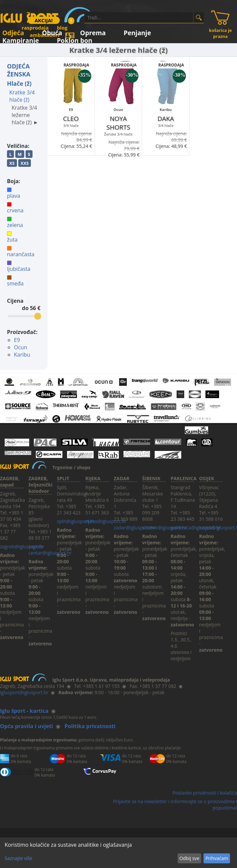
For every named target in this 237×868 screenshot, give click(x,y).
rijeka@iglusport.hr (106, 521)
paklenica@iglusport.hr (196, 528)
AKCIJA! (43, 20)
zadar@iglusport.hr (135, 528)
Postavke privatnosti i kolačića (205, 793)
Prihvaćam (217, 858)
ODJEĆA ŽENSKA (19, 70)
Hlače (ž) (19, 83)
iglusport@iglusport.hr (24, 692)
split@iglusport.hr (76, 521)
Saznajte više (18, 858)
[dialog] (118, 853)
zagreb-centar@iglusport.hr (50, 550)
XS (12, 163)
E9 (17, 340)
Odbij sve (189, 858)
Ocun (21, 347)
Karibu (22, 355)
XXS (25, 163)
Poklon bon (75, 39)
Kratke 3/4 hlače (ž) (22, 96)
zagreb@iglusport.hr (22, 546)
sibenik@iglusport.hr (164, 528)
